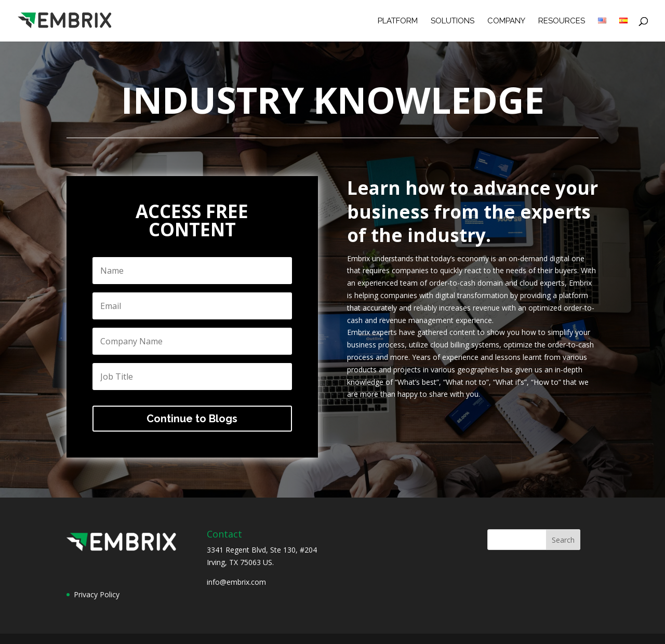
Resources (562, 21)
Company (506, 21)
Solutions (453, 21)
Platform (398, 21)
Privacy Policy (97, 594)
